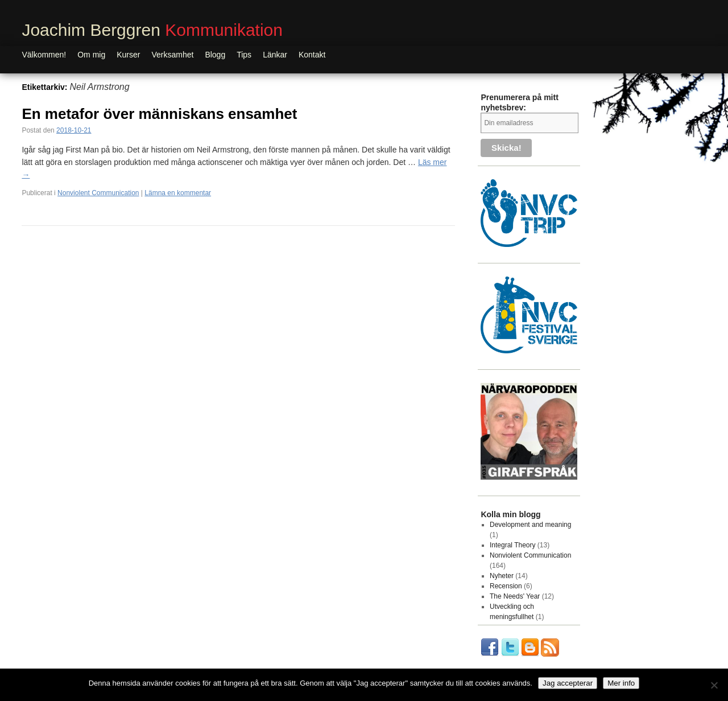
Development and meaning (530, 525)
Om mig (91, 55)
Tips (244, 55)
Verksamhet (172, 55)
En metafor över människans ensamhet (159, 114)
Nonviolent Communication (98, 193)
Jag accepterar (568, 683)
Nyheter (502, 576)
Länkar (275, 55)
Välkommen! (44, 55)
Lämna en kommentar (178, 193)
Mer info (621, 683)
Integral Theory (513, 545)
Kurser (128, 55)
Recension (506, 586)
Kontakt (312, 55)
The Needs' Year (515, 596)
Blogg (215, 55)
